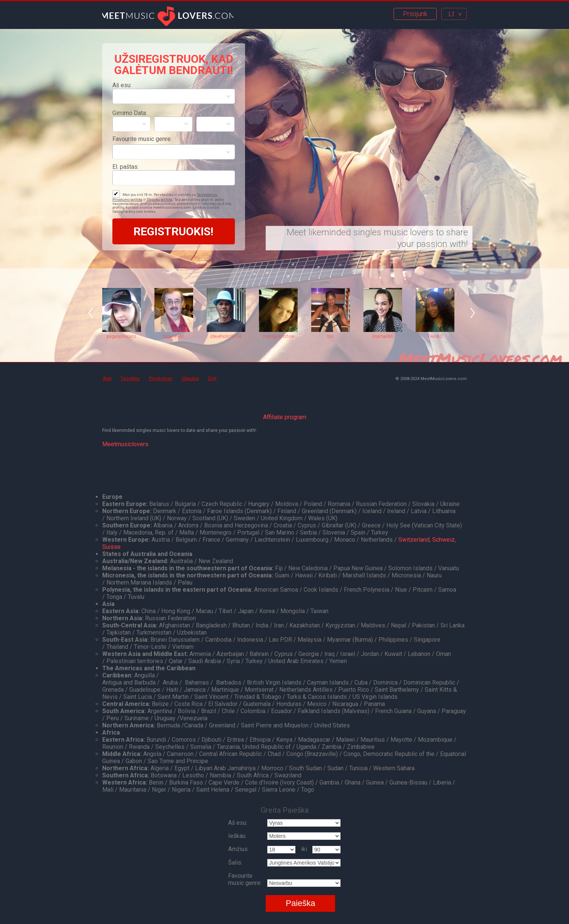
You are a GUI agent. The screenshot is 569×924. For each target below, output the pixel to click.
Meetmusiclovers (125, 444)
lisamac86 (383, 336)
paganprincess (122, 336)
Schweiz (443, 540)
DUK (212, 379)
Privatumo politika (127, 199)
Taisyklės (130, 379)
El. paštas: (126, 167)
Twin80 (435, 336)
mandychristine (278, 336)
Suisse (111, 547)
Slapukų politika (160, 199)
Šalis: (235, 863)
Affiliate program (285, 417)
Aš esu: (122, 85)
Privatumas (161, 379)
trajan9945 (174, 336)
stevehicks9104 (226, 336)
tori (331, 336)
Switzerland (414, 540)
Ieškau (237, 836)
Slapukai (190, 379)
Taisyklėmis (207, 195)
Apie (107, 379)
